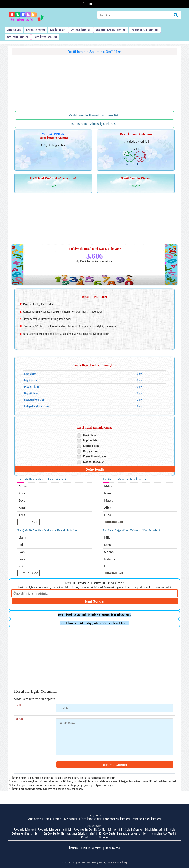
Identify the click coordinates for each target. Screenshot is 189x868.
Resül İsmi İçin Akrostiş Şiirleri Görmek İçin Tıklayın (94, 623)
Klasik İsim (90, 435)
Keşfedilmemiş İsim (95, 456)
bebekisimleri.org (117, 862)
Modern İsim (91, 446)
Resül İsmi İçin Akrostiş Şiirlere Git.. (94, 124)
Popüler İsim (91, 440)
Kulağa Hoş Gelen (94, 462)
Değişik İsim (90, 451)
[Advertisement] (94, 81)
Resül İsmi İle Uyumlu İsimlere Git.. (94, 115)
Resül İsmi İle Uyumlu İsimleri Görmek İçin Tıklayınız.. (94, 615)
